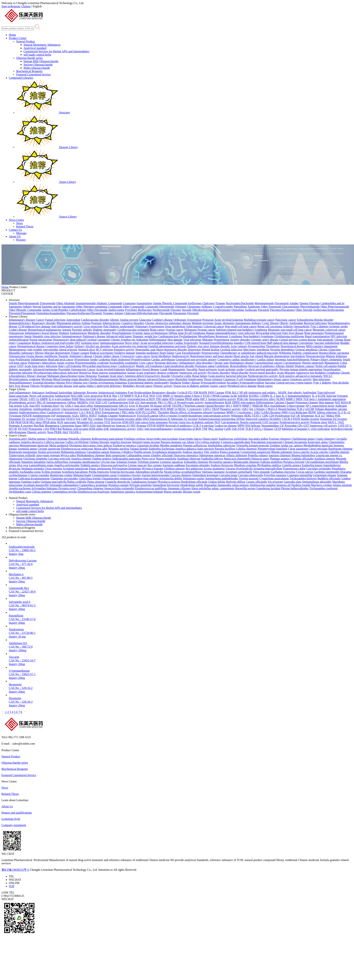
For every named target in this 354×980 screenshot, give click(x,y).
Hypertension (222, 340)
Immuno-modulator (147, 353)
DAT (25, 429)
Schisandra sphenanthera (64, 485)
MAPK (282, 392)
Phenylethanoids (310, 307)
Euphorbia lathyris (212, 459)
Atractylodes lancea (190, 439)
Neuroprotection (316, 356)
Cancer (40, 320)
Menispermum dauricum (34, 445)
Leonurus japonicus (171, 462)
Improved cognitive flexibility (263, 419)
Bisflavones (145, 310)
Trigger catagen (80, 353)
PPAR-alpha (192, 399)
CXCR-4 (287, 419)
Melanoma (190, 330)
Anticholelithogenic (298, 359)
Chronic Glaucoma (329, 350)
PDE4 (53, 429)
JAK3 (245, 409)
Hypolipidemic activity (22, 402)
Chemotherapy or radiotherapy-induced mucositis (249, 353)
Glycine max (108, 462)
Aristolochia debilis (171, 478)
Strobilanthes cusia (20, 492)
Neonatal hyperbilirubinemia (216, 343)
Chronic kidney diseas (106, 356)
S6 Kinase (156, 406)
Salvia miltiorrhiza (57, 462)
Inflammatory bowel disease (42, 333)
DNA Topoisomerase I (108, 412)
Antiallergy (26, 409)
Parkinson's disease (94, 336)
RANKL (254, 396)
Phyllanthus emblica (269, 465)
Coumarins (129, 303)
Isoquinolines (145, 303)
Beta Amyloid (87, 399)
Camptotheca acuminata (93, 485)
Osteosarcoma (17, 356)
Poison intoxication (41, 340)
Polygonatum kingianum (127, 469)
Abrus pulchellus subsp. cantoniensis (213, 488)
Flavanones (180, 313)
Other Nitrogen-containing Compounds (99, 307)
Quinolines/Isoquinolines (51, 313)
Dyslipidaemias (188, 336)
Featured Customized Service (33, 74)
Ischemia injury (90, 343)
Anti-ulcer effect (84, 406)
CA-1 (82, 412)
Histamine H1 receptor (90, 422)
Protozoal (208, 320)
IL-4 (315, 396)
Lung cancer (143, 356)
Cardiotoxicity (127, 366)
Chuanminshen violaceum (117, 478)
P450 (211, 392)
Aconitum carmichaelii (239, 472)
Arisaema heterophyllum (268, 469)
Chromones (194, 307)
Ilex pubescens (194, 469)
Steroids (187, 310)
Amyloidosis (298, 356)
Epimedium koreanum (205, 475)
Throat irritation (213, 379)
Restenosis (222, 336)
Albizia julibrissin (237, 455)
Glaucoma (145, 320)
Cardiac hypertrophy (186, 343)
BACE (90, 412)
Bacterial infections (315, 323)
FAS (92, 402)
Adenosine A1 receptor (184, 419)
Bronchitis (181, 379)
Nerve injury (132, 343)
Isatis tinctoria (206, 449)
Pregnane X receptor (21, 426)
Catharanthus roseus (138, 455)
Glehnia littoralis (99, 442)
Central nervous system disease (298, 340)
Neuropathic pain (146, 350)
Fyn (48, 419)
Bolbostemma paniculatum (107, 439)
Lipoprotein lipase (71, 426)
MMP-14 (172, 409)
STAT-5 (41, 419)
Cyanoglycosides (223, 307)
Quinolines (238, 310)
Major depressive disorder (172, 350)
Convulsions (306, 343)
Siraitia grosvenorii (49, 452)
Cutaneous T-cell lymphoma (240, 379)
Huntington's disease (241, 363)
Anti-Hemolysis (106, 426)
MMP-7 (247, 406)
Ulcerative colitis (181, 376)
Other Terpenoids (271, 307)
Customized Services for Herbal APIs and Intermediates (56, 51)
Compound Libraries (21, 78)
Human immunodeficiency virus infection (230, 333)
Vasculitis (192, 369)
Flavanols (263, 310)
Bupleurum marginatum (23, 452)
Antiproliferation (19, 340)
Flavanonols (282, 303)
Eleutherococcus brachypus (94, 492)
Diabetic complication (305, 353)
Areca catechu (301, 452)
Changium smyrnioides (64, 478)
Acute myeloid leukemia (229, 320)
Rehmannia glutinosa (73, 452)
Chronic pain (221, 363)
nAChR (310, 409)
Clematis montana (57, 439)
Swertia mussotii (249, 478)
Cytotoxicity (127, 356)
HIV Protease (138, 426)
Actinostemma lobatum (149, 492)
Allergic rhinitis (285, 366)
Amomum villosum (179, 488)
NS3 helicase (253, 426)
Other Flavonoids (97, 310)
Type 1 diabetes (322, 383)
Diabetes (64, 333)
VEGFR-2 (178, 406)
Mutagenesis (332, 363)
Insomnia (281, 359)
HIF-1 (204, 399)
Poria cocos (148, 459)
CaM (84, 419)
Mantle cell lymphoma (149, 366)
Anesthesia (263, 350)
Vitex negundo (261, 472)
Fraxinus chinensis (280, 439)
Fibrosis (35, 386)
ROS (163, 409)
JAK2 (257, 412)
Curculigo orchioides (319, 469)
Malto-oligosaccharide (37, 68)
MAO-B (346, 402)
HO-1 (229, 406)
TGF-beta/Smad (108, 409)
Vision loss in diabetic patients (191, 386)
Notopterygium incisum (146, 442)
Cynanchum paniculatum (274, 478)
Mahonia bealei (82, 475)
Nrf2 (337, 402)
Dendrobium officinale (194, 482)
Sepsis (28, 336)
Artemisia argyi (18, 439)
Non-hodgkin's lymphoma (258, 336)
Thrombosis (273, 346)
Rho (115, 396)
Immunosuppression (112, 343)
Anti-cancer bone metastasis (151, 422)
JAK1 (140, 429)
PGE (146, 396)
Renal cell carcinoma (270, 326)
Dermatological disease (31, 346)
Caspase (219, 392)
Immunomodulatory (299, 396)
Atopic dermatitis (224, 323)
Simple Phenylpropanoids (24, 303)
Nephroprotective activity (263, 376)
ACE (317, 416)
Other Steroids (304, 310)
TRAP (216, 409)
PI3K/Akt (243, 399)
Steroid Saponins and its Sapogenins (54, 307)
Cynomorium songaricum (255, 452)
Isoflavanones (222, 310)
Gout (178, 353)
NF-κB (243, 392)
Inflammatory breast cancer (273, 379)
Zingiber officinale (162, 455)
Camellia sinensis (339, 452)
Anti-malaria (248, 402)
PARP (75, 399)
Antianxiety (71, 412)
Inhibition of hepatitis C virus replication (306, 429)
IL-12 (347, 412)
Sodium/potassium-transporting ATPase (222, 419)
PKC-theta (36, 422)
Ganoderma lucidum (268, 488)
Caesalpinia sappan (98, 452)
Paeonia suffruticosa (195, 445)
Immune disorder (220, 346)
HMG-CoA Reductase (295, 412)
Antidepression (41, 416)
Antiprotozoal (106, 392)
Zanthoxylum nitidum (146, 478)
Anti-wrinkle (35, 350)
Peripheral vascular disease (56, 386)
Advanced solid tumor (119, 336)
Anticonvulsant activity (216, 416)
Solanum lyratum (127, 462)
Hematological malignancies (45, 330)
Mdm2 (330, 416)
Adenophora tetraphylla (149, 472)
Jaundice (239, 343)
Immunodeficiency (20, 323)
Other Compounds (134, 307)
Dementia (91, 376)
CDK (265, 416)
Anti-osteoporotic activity (111, 399)
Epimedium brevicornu (166, 485)
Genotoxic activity (301, 379)
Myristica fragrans (153, 469)
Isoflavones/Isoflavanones (329, 310)
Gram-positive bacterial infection (228, 376)
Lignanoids (152, 307)
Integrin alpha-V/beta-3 (188, 396)
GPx (300, 426)
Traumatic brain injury (111, 376)
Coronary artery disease (265, 340)
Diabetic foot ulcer (198, 346)
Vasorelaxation (332, 369)
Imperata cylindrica (121, 452)
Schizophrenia (305, 320)
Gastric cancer (218, 386)
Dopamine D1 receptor (22, 419)
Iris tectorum (275, 482)
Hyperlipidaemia (122, 333)
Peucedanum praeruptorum (267, 442)
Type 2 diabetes (319, 326)
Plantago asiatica (280, 459)
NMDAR (258, 406)
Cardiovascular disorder (95, 320)
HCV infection (104, 350)
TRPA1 (84, 416)
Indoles (27, 307)
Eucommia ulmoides (198, 465)
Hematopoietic (177, 369)
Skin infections (321, 379)
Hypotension (82, 359)
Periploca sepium (119, 485)
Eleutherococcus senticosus (77, 449)
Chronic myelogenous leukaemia (108, 383)
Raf (60, 429)
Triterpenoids (48, 303)
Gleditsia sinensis (174, 469)
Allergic (114, 320)
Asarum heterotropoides (156, 475)
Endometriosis (78, 333)
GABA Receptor (271, 412)
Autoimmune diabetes (248, 323)
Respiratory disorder (44, 323)
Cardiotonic (222, 366)
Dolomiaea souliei (194, 478)
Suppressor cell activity (193, 373)
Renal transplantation (317, 336)
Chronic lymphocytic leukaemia (130, 340)
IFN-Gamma (177, 399)
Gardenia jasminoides (327, 472)
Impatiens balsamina (34, 462)
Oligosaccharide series (29, 58)
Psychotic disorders (219, 373)
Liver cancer (147, 363)
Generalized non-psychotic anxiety (196, 359)
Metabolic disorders (99, 333)
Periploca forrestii (294, 462)
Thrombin (163, 412)
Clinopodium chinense (90, 488)
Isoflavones (195, 303)
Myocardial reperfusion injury (100, 366)
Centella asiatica (291, 465)
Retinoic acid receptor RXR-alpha (83, 429)
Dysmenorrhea (256, 346)
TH (20, 429)
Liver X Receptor (139, 406)
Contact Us (15, 230)
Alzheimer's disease (81, 356)
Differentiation (158, 340)
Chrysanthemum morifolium (322, 462)
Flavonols (193, 313)
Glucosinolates (291, 307)
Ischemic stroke (339, 326)
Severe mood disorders (263, 373)
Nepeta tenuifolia (166, 459)
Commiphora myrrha (64, 492)
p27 (323, 416)
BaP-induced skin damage (282, 343)
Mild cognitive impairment (322, 346)
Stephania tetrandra (32, 469)
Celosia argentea (41, 492)
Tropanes (108, 313)
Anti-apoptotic (325, 340)
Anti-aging (79, 386)
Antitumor (121, 392)
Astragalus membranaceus (84, 462)
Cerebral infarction (231, 350)
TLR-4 (138, 396)
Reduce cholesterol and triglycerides (53, 343)
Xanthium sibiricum (189, 459)
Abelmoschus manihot (263, 485)
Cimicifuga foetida (90, 478)
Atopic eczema (65, 363)
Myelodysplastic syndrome (25, 379)
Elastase (268, 429)
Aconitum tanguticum (75, 469)
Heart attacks (241, 356)
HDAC (182, 409)
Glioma (339, 340)
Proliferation (23, 359)
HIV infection (339, 336)
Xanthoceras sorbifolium (233, 439)
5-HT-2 (207, 409)
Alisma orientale (342, 485)
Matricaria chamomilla (237, 459)
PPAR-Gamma (221, 396)
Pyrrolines (131, 310)
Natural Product (26, 41)
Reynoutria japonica (221, 462)
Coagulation (24, 343)
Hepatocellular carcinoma (334, 353)
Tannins (304, 303)
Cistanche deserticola (118, 482)
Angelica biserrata (121, 442)
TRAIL (23, 399)
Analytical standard (35, 48)
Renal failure (200, 376)
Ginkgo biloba (217, 482)
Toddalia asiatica (90, 465)
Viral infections (192, 340)
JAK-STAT (238, 429)
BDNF (312, 412)
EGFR (322, 396)
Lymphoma (235, 336)
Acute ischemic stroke (231, 369)
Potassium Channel (307, 402)
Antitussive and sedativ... (263, 392)
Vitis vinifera (211, 452)
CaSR (227, 429)
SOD (98, 402)
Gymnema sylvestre (129, 475)
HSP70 (237, 406)
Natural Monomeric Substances (42, 45)
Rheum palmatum (282, 452)
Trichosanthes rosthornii (323, 488)
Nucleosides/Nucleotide (240, 303)
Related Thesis (25, 226)
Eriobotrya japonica (124, 445)
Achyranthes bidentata (44, 488)
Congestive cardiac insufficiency (237, 359)
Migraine (208, 340)
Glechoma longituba (35, 459)
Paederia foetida (301, 485)
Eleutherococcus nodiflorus (151, 488)
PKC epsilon (216, 429)
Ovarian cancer (175, 330)
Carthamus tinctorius (283, 472)
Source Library (46, 217)
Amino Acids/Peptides (55, 310)
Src (62, 406)
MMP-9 (129, 396)
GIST (20, 366)
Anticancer (38, 392)
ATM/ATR (128, 422)
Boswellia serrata (245, 488)
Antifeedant (296, 323)
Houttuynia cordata (61, 475)
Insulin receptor (310, 419)
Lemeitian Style (11, 819)
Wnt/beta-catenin (194, 406)
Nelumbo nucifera (119, 449)
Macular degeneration (57, 353)
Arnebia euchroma (20, 488)
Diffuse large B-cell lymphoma (187, 333)
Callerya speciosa (54, 442)
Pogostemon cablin (294, 469)
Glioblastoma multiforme (289, 336)
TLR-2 (301, 409)
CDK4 (94, 409)
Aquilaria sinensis (325, 459)
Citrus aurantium (298, 449)
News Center (16, 220)
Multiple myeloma (203, 323)
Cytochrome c (245, 412)
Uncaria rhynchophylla (239, 469)
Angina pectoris (129, 320)
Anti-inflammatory (20, 392)
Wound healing (211, 350)
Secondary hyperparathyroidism (245, 383)
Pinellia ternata (142, 452)
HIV (78, 343)
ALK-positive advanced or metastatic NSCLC (306, 376)
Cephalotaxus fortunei (144, 482)
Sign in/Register (11, 6)
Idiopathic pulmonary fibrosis (26, 353)
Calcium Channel (284, 402)
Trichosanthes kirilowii (303, 478)
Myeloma (47, 379)
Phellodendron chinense (91, 455)
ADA (93, 426)
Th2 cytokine (95, 419)
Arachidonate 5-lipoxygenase (287, 406)
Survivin (116, 422)
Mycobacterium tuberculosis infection (56, 373)
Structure (43, 112)
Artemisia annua (27, 449)
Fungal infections (55, 320)
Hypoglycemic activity (190, 402)
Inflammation (39, 359)
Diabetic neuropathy (105, 330)
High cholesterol (121, 359)
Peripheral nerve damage (242, 386)
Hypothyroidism (141, 359)
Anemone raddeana (174, 465)
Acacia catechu (319, 452)
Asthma (86, 323)
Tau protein (16, 406)
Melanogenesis (18, 350)
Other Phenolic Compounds (25, 310)
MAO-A (272, 409)
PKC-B (41, 402)
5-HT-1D (343, 426)
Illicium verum (192, 492)
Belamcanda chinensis (247, 462)
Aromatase (219, 412)
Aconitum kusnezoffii (36, 485)
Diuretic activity (163, 386)
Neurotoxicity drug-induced (69, 340)
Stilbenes (207, 307)
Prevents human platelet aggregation (301, 369)
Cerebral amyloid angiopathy (262, 369)
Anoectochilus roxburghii (119, 488)
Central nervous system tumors (294, 383)
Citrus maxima (53, 469)
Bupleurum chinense (340, 449)
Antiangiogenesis (72, 336)
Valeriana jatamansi (213, 472)
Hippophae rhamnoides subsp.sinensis (226, 485)
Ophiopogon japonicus (212, 455)
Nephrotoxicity (181, 356)
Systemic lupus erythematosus (150, 333)
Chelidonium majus (303, 439)
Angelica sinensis (81, 459)
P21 (190, 392)
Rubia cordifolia (77, 482)
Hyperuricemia (210, 353)
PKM (18, 422)
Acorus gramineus (214, 469)
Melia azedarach (59, 445)
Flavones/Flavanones (282, 310)
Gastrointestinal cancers (269, 363)
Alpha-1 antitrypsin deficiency (104, 386)
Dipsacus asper (260, 459)
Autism (131, 373)
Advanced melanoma (45, 369)
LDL (26, 406)
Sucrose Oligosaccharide (38, 65)
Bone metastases (314, 333)
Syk (78, 419)
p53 (137, 402)
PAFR (297, 419)
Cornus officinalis (257, 482)
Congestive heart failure (59, 346)
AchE (234, 396)
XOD (138, 412)
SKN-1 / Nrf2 (336, 422)
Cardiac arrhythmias (163, 359)
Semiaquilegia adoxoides (317, 482)
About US (15, 236)
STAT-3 (207, 396)
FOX (107, 422)
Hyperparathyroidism (213, 383)
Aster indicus (104, 445)
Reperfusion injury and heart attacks (212, 356)
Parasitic (64, 356)
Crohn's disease (18, 330)
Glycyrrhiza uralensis (208, 442)
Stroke (94, 359)
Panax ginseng (96, 482)
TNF (205, 429)
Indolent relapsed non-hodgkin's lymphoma (242, 330)
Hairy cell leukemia (70, 366)
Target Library (46, 182)
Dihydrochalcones (203, 310)
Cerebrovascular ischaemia (133, 330)
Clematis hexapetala (295, 442)
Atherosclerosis (111, 323)
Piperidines (240, 307)
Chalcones (208, 303)
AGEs (75, 416)
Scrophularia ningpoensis (167, 452)
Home (12, 35)
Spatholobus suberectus (222, 445)
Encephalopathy (191, 353)
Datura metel (210, 439)
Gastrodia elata (292, 482)
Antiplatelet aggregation (332, 399)
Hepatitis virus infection (47, 336)
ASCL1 (258, 429)
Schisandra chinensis (196, 462)
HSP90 (161, 426)
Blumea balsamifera (303, 455)
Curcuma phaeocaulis (251, 475)
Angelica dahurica (186, 449)
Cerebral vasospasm (98, 340)
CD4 (272, 416)
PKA (267, 406)
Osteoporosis (17, 333)
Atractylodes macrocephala (162, 439)
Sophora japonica (193, 452)
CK (282, 426)
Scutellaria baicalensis (75, 472)
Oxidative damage (124, 353)
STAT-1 (257, 416)
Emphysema (196, 379)
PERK (58, 432)
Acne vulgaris (239, 346)
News (19, 223)
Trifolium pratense (148, 462)
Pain (106, 326)
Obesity (284, 323)
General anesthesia (306, 350)
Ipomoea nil (284, 485)
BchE (228, 402)
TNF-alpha (162, 399)
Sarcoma (270, 383)
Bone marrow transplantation (109, 373)
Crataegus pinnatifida (300, 475)
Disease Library (47, 147)
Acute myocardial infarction (157, 343)
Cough (164, 369)
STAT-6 (70, 419)
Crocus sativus (305, 472)
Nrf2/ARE (77, 396)
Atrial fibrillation (161, 356)
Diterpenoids (167, 307)
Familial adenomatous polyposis (167, 346)
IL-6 (51, 399)
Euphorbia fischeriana (161, 449)
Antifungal (52, 392)
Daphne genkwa (102, 459)
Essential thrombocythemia (49, 383)
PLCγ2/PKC (149, 412)
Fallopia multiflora (272, 462)
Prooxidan (64, 369)
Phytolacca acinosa (169, 482)
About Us (7, 806)
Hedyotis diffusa (236, 482)
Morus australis (173, 492)
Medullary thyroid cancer (138, 386)
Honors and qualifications (17, 813)
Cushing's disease (162, 320)
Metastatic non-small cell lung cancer (290, 330)
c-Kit (46, 429)
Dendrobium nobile (192, 485)
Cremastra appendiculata (235, 442)
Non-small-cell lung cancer (241, 326)
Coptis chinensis (325, 439)
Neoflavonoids (161, 310)
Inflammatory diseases (22, 320)
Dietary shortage (37, 376)
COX (159, 396)
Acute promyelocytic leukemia (130, 346)
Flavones (176, 310)
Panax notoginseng (100, 469)
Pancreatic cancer (286, 320)
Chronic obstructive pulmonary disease (168, 323)
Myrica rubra (68, 455)
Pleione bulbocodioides (295, 488)
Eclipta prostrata (51, 472)
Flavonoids (166, 313)
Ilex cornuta (155, 465)
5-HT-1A (34, 399)
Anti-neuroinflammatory (159, 429)
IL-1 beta (276, 396)
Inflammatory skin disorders (196, 363)
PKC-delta (128, 412)
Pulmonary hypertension (150, 326)
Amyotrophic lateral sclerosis (60, 350)
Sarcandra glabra (258, 439)
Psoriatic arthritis (82, 330)
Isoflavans (251, 310)
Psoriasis (96, 323)
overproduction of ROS (141, 399)
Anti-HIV (35, 406)
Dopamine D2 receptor (334, 419)
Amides (294, 303)
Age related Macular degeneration (270, 356)
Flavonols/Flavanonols (22, 313)
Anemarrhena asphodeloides (222, 478)
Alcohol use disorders (98, 346)
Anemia (67, 330)
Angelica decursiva (32, 442)
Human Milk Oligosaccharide (41, 61)
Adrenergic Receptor (85, 392)
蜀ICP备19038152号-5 (15, 870)
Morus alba (100, 449)
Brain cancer (157, 330)
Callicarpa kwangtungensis (34, 478)
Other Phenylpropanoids (335, 307)
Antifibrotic (51, 356)
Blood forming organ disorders (71, 379)
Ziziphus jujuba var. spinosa (286, 445)
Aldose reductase (327, 412)
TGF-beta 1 (310, 399)
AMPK (44, 399)
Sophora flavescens (222, 465)
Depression (194, 350)
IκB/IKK (243, 396)
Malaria (330, 356)
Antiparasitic (64, 416)
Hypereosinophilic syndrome (92, 363)
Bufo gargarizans (116, 455)
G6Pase (72, 402)
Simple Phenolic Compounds (170, 303)
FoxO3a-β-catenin (148, 416)
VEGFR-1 (75, 432)
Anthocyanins (116, 310)
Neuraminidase (270, 426)
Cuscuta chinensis (181, 475)
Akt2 (65, 432)
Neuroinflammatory (20, 383)
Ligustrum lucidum (148, 445)
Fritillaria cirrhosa (135, 439)
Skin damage (175, 340)
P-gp (131, 392)
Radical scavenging (101, 353)
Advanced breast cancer (161, 379)
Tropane (220, 303)
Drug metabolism (175, 326)
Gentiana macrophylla (54, 482)
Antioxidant (73, 320)
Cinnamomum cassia (104, 475)
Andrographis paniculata (126, 459)
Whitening (285, 353)
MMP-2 (291, 399)
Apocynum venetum (48, 455)
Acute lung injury (35, 366)
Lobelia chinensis (246, 449)
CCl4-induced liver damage (34, 326)
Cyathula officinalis (302, 459)
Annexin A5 (123, 426)
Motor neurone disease (133, 379)
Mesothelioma (206, 336)
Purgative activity (124, 350)
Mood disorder (240, 373)
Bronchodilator (239, 366)
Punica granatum (230, 452)
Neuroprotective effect (262, 399)
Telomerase (307, 416)
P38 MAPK (200, 392)
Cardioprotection (168, 336)
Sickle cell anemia (326, 366)
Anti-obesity (295, 392)
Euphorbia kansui (312, 465)
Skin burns (249, 350)
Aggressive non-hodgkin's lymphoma (318, 373)
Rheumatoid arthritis (69, 323)
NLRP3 (281, 399)
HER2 (248, 416)
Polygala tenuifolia (141, 485)
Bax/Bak (39, 426)
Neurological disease (293, 346)
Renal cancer (265, 386)
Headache (176, 383)
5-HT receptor (271, 422)
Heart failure (167, 353)
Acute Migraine (286, 373)
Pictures (21, 240)
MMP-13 (168, 396)
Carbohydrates (78, 310)
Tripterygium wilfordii (22, 455)
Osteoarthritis (302, 326)
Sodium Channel (108, 416)
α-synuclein (58, 419)
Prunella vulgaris (258, 455)
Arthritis (288, 326)
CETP (278, 429)
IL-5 (284, 396)
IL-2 (340, 412)
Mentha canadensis (171, 445)
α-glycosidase (63, 399)
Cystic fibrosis (270, 323)
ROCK (107, 396)
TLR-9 (249, 429)
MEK (299, 399)
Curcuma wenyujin (59, 459)
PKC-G (162, 402)
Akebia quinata (37, 439)
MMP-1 (231, 412)
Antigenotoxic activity (123, 429)
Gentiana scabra (30, 482)
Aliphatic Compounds (109, 303)
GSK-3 (69, 406)
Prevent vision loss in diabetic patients (191, 422)
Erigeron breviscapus (122, 472)
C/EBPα (264, 396)
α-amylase (208, 426)
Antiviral (331, 396)
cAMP (140, 409)
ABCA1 (123, 406)
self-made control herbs (37, 55)
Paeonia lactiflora (225, 449)
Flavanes (314, 303)
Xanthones (254, 307)
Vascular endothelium (327, 343)
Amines (119, 313)
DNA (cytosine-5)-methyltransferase (181, 416)
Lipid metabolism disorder (179, 366)
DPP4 (241, 426)
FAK (132, 402)
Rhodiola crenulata (245, 465)
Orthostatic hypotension (188, 320)
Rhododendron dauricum (318, 445)
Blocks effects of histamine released (191, 412)
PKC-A (172, 402)
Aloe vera (22, 465)
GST (306, 426)
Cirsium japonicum (49, 449)
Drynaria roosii (67, 488)
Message (21, 233)
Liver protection (93, 326)
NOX (60, 422)
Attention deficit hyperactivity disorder (148, 376)
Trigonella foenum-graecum (253, 445)
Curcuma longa (228, 475)
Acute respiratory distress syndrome (157, 373)
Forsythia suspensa (275, 475)
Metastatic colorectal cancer (329, 330)
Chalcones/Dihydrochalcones (141, 313)
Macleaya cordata (321, 485)
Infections (52, 366)
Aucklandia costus (30, 472)
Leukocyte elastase (226, 426)
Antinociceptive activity (222, 399)
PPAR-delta (49, 422)
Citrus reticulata (318, 449)
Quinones (181, 307)
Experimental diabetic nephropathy (148, 383)
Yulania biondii (139, 449)
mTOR (167, 406)
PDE (338, 416)
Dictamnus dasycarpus (82, 445)
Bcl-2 (235, 392)
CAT (104, 402)
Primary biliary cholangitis (326, 359)
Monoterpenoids (264, 303)
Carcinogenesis (292, 363)
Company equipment (14, 825)
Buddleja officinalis (329, 478)
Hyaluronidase (143, 392)
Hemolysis (85, 373)
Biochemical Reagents (29, 71)
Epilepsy (80, 346)
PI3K (228, 392)
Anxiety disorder (240, 340)
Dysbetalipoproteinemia (104, 379)
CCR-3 (197, 426)
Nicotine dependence (282, 350)
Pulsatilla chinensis (80, 439)
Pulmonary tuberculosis (42, 363)
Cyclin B (182, 392)
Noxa (50, 432)
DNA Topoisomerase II (156, 419)
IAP (53, 416)
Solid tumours (194, 326)
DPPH (236, 402)
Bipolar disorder (324, 320)
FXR (12, 422)
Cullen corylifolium (77, 442)
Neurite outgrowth (313, 363)
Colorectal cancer (214, 326)
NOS (152, 396)
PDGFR (27, 416)
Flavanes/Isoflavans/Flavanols (84, 313)
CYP (121, 396)
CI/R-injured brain (256, 343)
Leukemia (104, 359)
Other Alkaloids (66, 303)
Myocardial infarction (269, 333)
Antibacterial (62, 396)
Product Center (18, 38)
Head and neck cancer (61, 359)
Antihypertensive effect (32, 412)
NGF (217, 422)
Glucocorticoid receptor (75, 409)
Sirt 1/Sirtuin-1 (258, 409)
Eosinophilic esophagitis (124, 363)
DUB (26, 422)
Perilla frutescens (99, 472)
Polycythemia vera (77, 383)
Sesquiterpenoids (86, 303)
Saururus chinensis (280, 455)
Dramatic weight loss (145, 336)
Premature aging (205, 366)
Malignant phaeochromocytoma (66, 376)
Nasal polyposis (208, 369)
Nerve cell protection (42, 396)
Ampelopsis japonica (123, 492)
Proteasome (36, 429)
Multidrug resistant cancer (259, 320)
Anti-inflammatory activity (67, 326)
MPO (86, 426)
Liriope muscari (138, 465)
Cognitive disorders (133, 323)
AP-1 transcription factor (320, 406)
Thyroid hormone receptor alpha (123, 419)
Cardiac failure (265, 359)
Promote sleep (319, 422)
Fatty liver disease (293, 333)
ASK (106, 429)
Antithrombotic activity (47, 409)
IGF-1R (295, 416)
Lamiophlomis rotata (41, 465)
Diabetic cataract (305, 366)
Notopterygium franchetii (272, 449)
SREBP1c (83, 402)
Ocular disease (35, 356)
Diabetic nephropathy (122, 326)
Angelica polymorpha (67, 465)
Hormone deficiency (167, 363)
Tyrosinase (16, 416)
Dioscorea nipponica (186, 455)
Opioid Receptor (215, 406)
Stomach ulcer (86, 350)
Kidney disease (191, 383)
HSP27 (93, 416)
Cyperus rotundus (39, 475)
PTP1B (151, 426)
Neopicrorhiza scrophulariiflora (182, 472)
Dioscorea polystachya (114, 465)
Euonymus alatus (318, 442)
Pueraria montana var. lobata (177, 442)
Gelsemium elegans (325, 475)
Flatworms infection (21, 373)
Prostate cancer (206, 330)
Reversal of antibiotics (262, 366)
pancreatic (70, 422)
